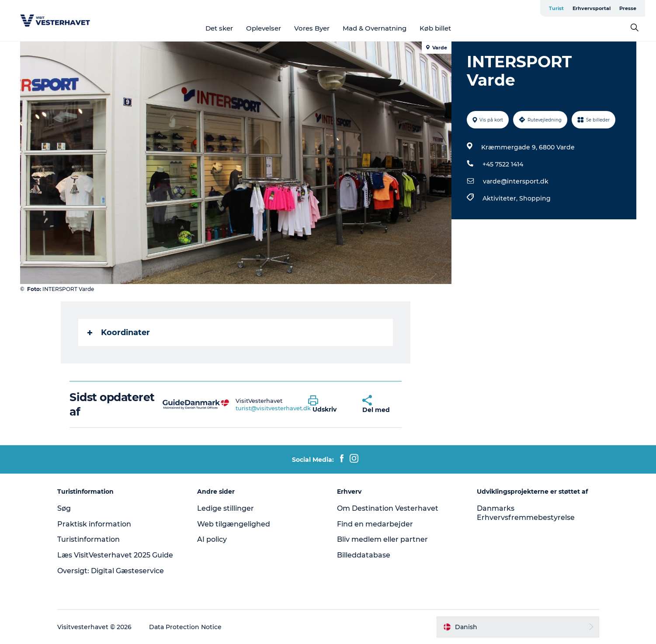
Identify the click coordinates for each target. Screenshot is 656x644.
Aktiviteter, (501, 198)
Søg (64, 508)
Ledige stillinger (226, 508)
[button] (329, 405)
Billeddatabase (364, 555)
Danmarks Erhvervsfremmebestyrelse (526, 513)
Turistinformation (89, 539)
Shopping (535, 198)
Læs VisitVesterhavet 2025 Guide (115, 555)
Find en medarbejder (375, 524)
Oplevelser (264, 28)
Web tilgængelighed (234, 524)
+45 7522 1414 (503, 164)
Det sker (219, 28)
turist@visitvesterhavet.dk (273, 408)
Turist (556, 8)
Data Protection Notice (185, 627)
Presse (628, 8)
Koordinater (119, 332)
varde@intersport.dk (516, 181)
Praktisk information (94, 524)
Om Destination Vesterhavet (388, 508)
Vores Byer (312, 28)
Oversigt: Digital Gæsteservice (111, 571)
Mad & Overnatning (375, 28)
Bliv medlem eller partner (382, 539)
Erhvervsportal (592, 8)
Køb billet (435, 28)
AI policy (212, 539)
